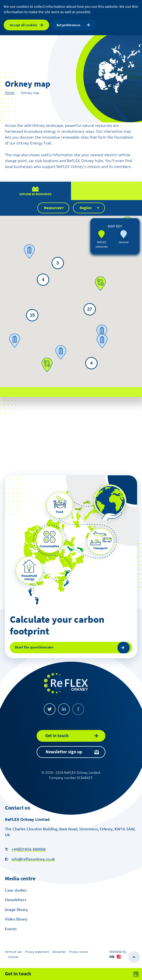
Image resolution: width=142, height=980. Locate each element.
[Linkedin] (64, 709)
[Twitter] (50, 709)
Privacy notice (78, 952)
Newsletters (16, 900)
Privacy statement (37, 952)
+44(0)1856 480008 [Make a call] (28, 849)
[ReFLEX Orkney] (66, 683)
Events (11, 929)
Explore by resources (35, 200)
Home (10, 93)
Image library (16, 909)
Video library (16, 919)
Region (86, 214)
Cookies (13, 957)
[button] (51, 330)
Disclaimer (59, 952)
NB (115, 957)
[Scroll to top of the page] (134, 957)
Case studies (16, 890)
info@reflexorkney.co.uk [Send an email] (33, 859)
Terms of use (13, 952)
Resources (53, 214)
